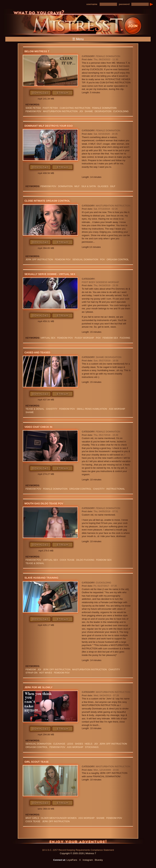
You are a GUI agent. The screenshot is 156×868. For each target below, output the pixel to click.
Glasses (103, 186)
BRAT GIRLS (32, 818)
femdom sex (110, 338)
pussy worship (84, 338)
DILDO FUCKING (85, 560)
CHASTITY (52, 409)
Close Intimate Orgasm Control (47, 201)
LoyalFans (72, 860)
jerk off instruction (39, 259)
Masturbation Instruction (60, 111)
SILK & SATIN (89, 186)
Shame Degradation (108, 357)
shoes (79, 744)
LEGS (70, 744)
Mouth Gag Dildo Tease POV (44, 503)
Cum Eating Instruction (75, 108)
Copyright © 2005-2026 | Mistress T (78, 853)
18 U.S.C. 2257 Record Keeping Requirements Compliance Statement (78, 850)
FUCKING (125, 338)
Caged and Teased (37, 352)
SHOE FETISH (33, 108)
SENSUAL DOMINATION (85, 259)
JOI (81, 111)
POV (102, 259)
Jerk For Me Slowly (38, 687)
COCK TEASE (67, 560)
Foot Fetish (50, 108)
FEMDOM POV (33, 111)
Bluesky (99, 860)
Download (41, 93)
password (124, 4)
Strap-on (31, 673)
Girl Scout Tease (37, 762)
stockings (92, 747)
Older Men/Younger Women (59, 818)
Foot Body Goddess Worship (100, 282)
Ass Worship (117, 409)
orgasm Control (118, 259)
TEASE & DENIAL (35, 409)
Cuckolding (103, 583)
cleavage (59, 744)
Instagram (88, 860)
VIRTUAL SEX (48, 338)
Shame (89, 111)
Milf (77, 186)
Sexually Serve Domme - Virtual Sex (50, 274)
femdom (31, 669)
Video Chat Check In (38, 427)
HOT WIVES (46, 673)
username (92, 4)
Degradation (103, 111)
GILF (113, 186)
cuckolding (121, 111)
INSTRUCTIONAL (116, 489)
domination (65, 186)
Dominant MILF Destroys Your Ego (49, 126)
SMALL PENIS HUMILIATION (92, 409)
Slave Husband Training (41, 578)
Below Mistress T (37, 51)
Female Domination (108, 56)
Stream (63, 93)
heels (89, 744)
